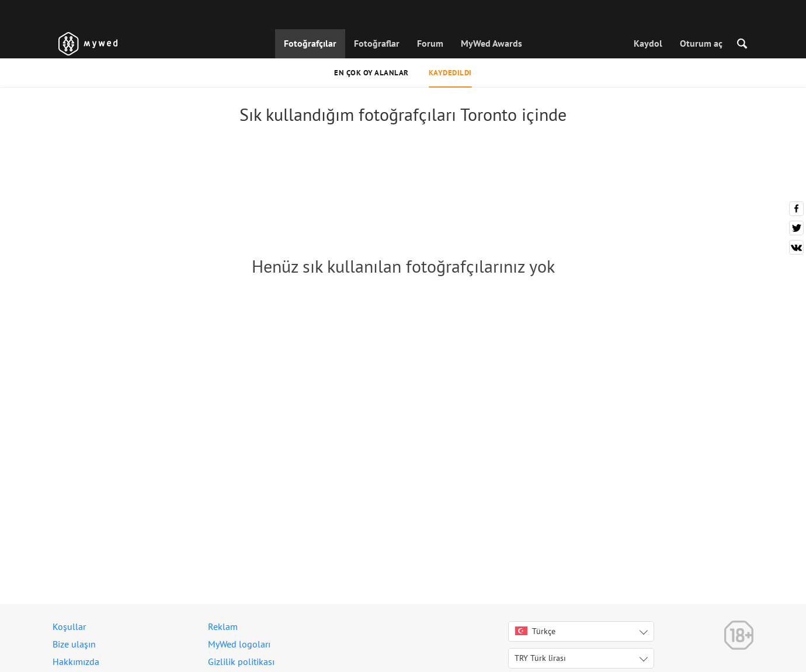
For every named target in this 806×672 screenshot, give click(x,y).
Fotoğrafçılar (310, 43)
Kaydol (648, 43)
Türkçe (535, 631)
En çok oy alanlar (371, 73)
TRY (540, 658)
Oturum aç (701, 43)
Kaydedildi (450, 73)
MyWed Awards (491, 43)
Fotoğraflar (377, 43)
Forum (430, 43)
